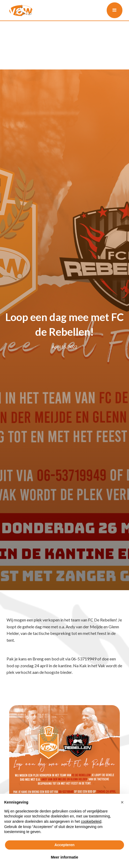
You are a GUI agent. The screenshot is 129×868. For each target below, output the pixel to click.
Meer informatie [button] (64, 857)
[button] (115, 10)
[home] (20, 10)
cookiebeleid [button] (91, 821)
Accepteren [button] (64, 845)
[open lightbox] (65, 761)
